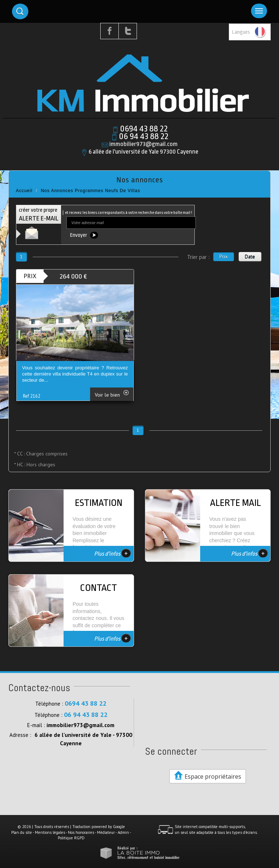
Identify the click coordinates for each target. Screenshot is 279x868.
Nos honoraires (81, 832)
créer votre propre (39, 214)
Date (250, 256)
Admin (123, 832)
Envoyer (84, 235)
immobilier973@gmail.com (143, 144)
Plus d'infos (112, 553)
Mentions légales (50, 832)
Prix (224, 256)
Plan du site (22, 832)
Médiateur (106, 832)
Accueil (24, 191)
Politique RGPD (71, 838)
